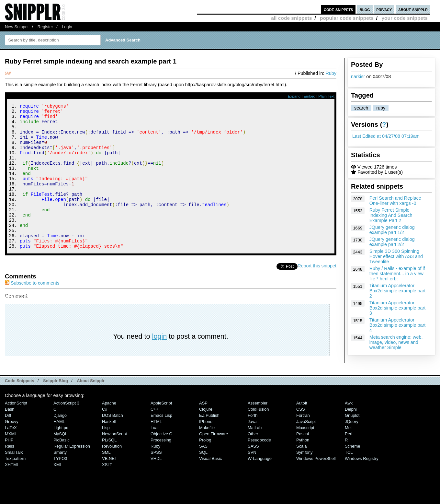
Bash (10, 436)
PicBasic (62, 467)
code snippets (338, 9)
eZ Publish (209, 443)
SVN (252, 480)
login (160, 363)
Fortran (303, 443)
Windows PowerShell (316, 486)
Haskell (109, 449)
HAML (59, 449)
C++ (154, 436)
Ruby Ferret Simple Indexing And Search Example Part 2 (391, 215)
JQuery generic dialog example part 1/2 (392, 230)
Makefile (207, 455)
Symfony (304, 480)
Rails (10, 473)
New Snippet (17, 27)
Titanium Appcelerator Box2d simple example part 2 (398, 291)
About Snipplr (91, 408)
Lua (154, 455)
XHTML (12, 492)
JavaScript (306, 449)
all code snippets (291, 18)
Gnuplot (352, 443)
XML (58, 492)
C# (105, 436)
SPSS (156, 480)
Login (67, 27)
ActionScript (16, 430)
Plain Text (326, 96)
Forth (253, 443)
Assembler (258, 430)
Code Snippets (20, 408)
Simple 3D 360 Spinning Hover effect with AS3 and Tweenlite (396, 256)
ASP (203, 430)
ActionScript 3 (66, 430)
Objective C (161, 461)
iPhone (206, 449)
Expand (294, 96)
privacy (384, 9)
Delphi (351, 436)
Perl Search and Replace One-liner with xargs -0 (395, 201)
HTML (156, 449)
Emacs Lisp (161, 443)
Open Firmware (214, 461)
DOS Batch (113, 443)
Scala (301, 473)
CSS (301, 436)
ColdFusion (258, 436)
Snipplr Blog (56, 408)
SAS (203, 473)
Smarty (60, 480)
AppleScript (161, 430)
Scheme (353, 473)
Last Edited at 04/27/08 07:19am (386, 136)
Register (45, 27)
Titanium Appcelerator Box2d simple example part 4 (398, 325)
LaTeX (11, 455)
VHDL (156, 486)
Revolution (112, 473)
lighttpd (61, 455)
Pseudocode (259, 467)
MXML (11, 461)
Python (303, 467)
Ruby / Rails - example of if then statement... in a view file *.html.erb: (397, 274)
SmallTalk (14, 480)
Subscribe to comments (32, 310)
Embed (309, 96)
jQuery (352, 449)
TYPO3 (60, 486)
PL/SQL (109, 467)
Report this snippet (317, 293)
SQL (203, 480)
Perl (349, 461)
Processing (161, 467)
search (361, 108)
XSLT (107, 492)
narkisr (358, 76)
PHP (9, 467)
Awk (349, 430)
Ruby (331, 73)
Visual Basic (210, 486)
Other (253, 461)
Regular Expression (72, 473)
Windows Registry (362, 486)
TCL (349, 480)
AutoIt (302, 430)
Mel (348, 455)
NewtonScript (114, 461)
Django (60, 443)
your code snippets (405, 18)
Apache (109, 430)
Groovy (12, 449)
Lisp (106, 455)
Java (252, 449)
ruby (381, 108)
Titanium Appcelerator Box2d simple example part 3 (398, 308)
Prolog (205, 467)
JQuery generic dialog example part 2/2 (392, 242)
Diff (8, 443)
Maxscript (305, 455)
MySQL (60, 461)
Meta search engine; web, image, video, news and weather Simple (396, 342)
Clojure (206, 436)
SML (106, 480)
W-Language (260, 486)
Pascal (303, 461)
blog (365, 9)
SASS (253, 473)
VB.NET (110, 486)
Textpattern (15, 486)
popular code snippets (347, 18)
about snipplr (413, 9)
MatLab (255, 455)
